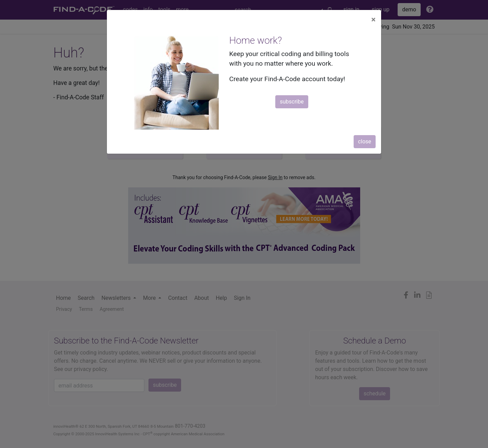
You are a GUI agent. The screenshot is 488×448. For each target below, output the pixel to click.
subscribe (292, 102)
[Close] (373, 20)
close (365, 141)
